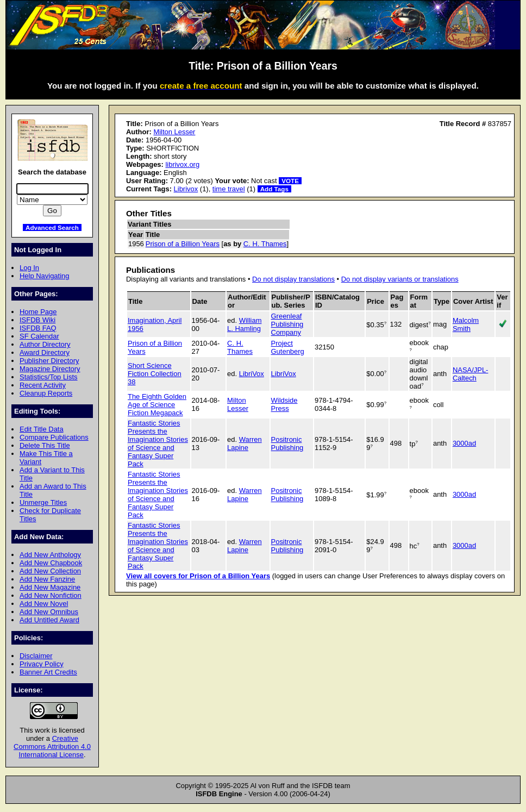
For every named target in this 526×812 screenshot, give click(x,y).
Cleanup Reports (46, 393)
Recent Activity (43, 385)
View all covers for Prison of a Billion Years (198, 576)
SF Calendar (39, 336)
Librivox (186, 189)
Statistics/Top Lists (49, 377)
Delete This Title (45, 445)
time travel (229, 189)
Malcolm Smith (466, 324)
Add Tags (274, 189)
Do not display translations (293, 279)
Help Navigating (44, 276)
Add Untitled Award (49, 620)
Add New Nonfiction (51, 595)
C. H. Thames (265, 244)
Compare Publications (54, 437)
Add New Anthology (50, 555)
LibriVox (252, 374)
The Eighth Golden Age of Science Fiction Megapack (157, 405)
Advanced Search (52, 227)
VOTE (290, 181)
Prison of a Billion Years (183, 244)
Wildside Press (284, 404)
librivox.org (182, 164)
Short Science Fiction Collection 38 (155, 374)
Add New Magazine (50, 587)
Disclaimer (36, 656)
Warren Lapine (245, 444)
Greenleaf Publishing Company (287, 324)
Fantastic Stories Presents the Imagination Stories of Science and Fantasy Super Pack (158, 444)
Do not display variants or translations (400, 279)
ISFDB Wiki (37, 320)
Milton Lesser (174, 132)
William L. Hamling (244, 324)
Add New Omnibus (49, 612)
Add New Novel (44, 604)
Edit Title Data (42, 429)
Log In (29, 268)
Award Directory (45, 352)
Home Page (38, 312)
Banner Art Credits (48, 672)
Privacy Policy (42, 664)
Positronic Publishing (287, 444)
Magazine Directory (50, 369)
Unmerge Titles (43, 502)
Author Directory (45, 344)
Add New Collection (50, 571)
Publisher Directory (49, 361)
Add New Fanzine (47, 579)
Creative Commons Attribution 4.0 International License (52, 747)
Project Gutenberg (288, 347)
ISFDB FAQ (38, 328)
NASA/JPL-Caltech (471, 374)
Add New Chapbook (51, 563)
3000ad (464, 443)
